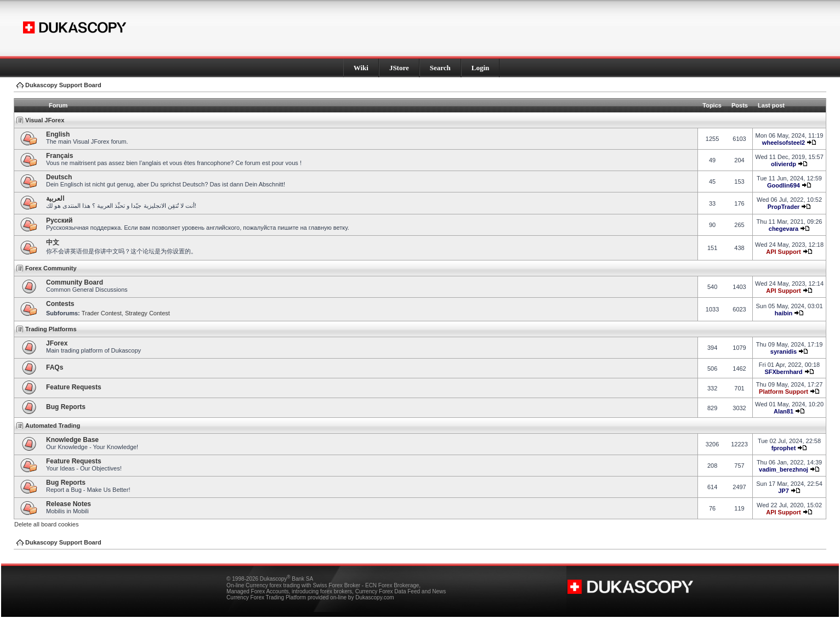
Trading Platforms (51, 329)
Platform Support (784, 392)
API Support (784, 252)
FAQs (55, 367)
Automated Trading (53, 426)
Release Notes (69, 504)
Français (59, 156)
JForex (57, 343)
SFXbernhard (783, 372)
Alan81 (784, 411)
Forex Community (51, 268)
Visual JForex (45, 120)
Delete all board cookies (46, 524)
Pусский (59, 220)
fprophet (784, 448)
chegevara (784, 229)
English (58, 134)
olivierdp (784, 164)
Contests (60, 304)
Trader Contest (102, 313)
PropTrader (784, 207)
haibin (784, 313)
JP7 (784, 491)
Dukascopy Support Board (63, 85)
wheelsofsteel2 (784, 143)
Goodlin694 (784, 185)
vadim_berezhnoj (784, 469)
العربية (55, 199)
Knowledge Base (72, 440)
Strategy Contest (147, 313)
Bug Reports (66, 407)
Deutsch (59, 177)
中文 (53, 242)
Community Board (75, 282)
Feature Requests (74, 387)
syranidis (784, 351)
